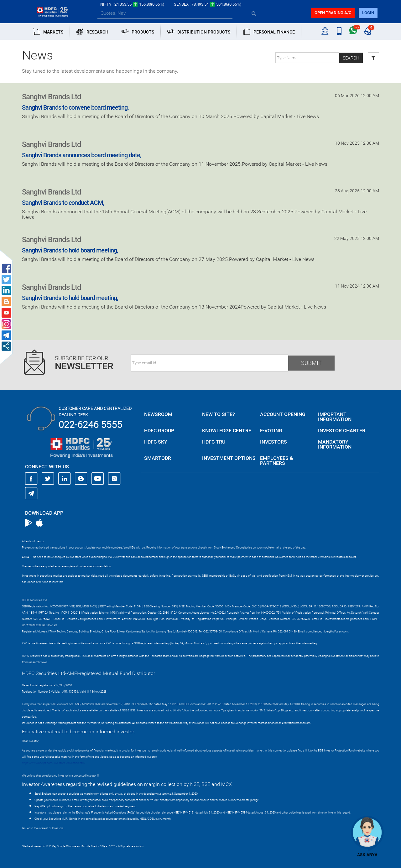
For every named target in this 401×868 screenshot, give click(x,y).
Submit (311, 363)
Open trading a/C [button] (333, 13)
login (368, 13)
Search (351, 58)
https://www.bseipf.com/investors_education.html (54, 763)
